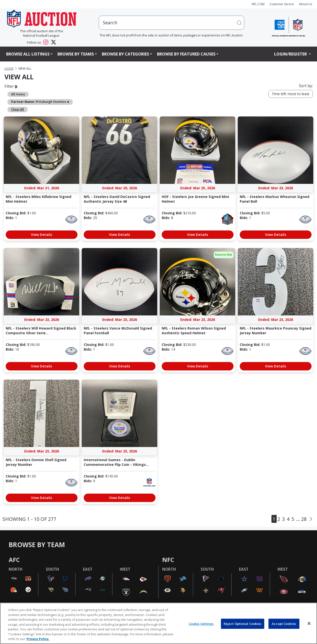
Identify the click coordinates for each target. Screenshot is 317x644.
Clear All (18, 109)
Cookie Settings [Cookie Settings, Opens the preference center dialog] (201, 623)
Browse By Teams (76, 54)
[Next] (311, 519)
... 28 (301, 519)
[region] (158, 623)
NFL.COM (258, 4)
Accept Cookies (284, 623)
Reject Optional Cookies (243, 623)
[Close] (309, 623)
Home (9, 69)
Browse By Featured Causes (186, 54)
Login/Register (291, 54)
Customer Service (282, 4)
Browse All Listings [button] (28, 54)
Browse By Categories (125, 54)
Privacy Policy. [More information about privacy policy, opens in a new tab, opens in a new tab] (38, 639)
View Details (41, 235)
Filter (11, 86)
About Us (305, 4)
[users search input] (172, 23)
